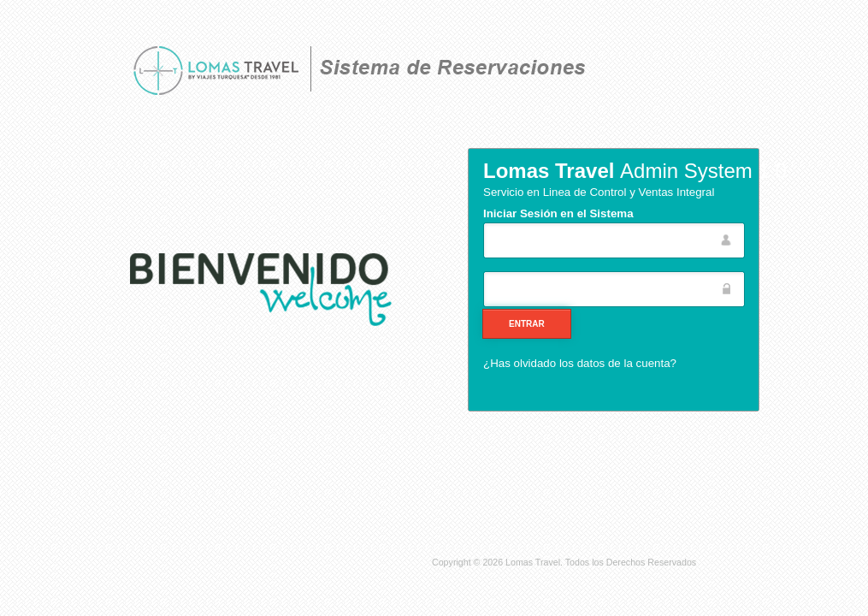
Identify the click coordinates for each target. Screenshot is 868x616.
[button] (527, 324)
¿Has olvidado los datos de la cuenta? (580, 363)
